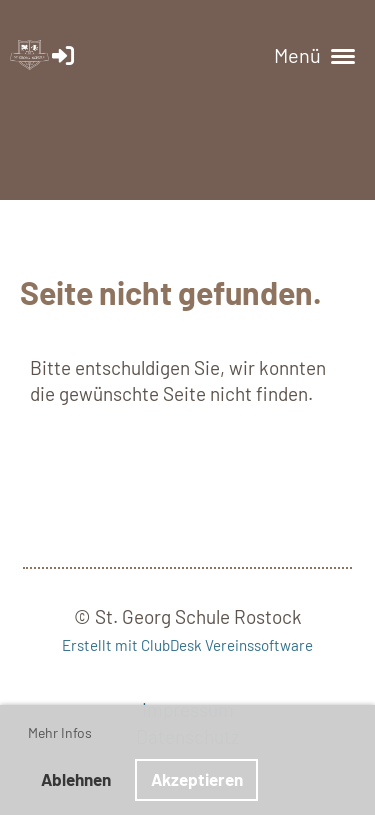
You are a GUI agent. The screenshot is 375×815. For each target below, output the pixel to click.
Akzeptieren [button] (197, 779)
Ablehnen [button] (76, 779)
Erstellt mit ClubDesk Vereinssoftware (187, 645)
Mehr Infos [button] (60, 732)
